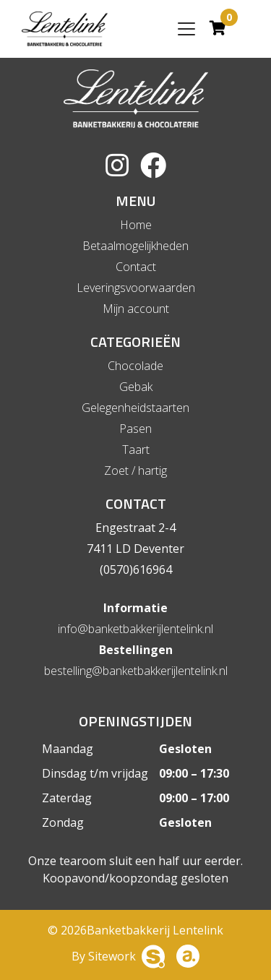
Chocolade (135, 366)
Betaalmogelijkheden (135, 246)
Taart (136, 450)
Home (136, 225)
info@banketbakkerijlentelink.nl (135, 629)
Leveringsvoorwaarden (136, 288)
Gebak (136, 387)
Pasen (135, 429)
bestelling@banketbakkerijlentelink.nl (136, 671)
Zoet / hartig (135, 470)
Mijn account (136, 309)
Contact (136, 267)
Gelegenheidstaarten (135, 408)
